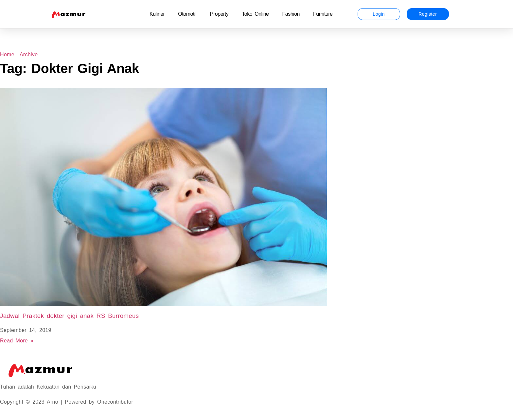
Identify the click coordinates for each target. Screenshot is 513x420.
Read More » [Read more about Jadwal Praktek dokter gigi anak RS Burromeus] (17, 341)
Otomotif (187, 14)
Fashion (291, 14)
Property (219, 14)
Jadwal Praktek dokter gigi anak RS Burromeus (69, 316)
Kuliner (157, 14)
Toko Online (255, 14)
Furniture (323, 14)
